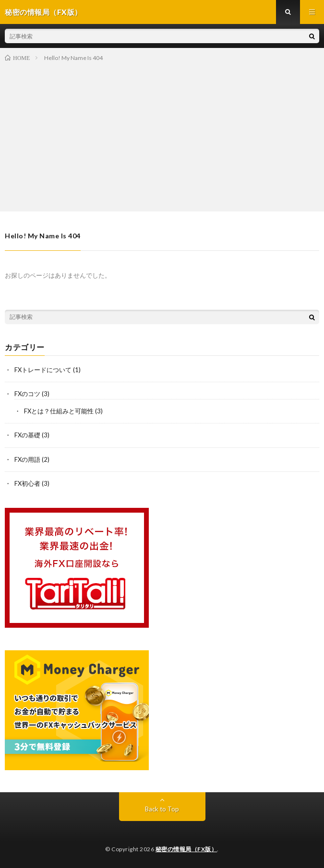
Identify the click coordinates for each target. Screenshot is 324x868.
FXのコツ (27, 394)
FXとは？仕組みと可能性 (59, 411)
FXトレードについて (43, 370)
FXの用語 (27, 459)
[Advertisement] (162, 135)
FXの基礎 (27, 435)
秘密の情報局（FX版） (186, 849)
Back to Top (162, 809)
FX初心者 (27, 483)
